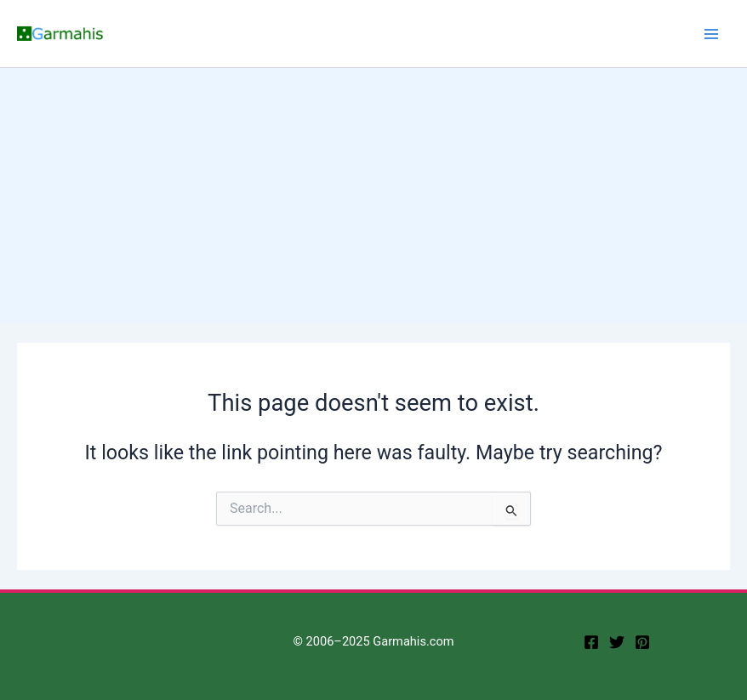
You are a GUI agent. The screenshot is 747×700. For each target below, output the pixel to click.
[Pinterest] (642, 642)
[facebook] (591, 642)
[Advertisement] (373, 196)
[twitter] (617, 642)
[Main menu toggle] (712, 34)
